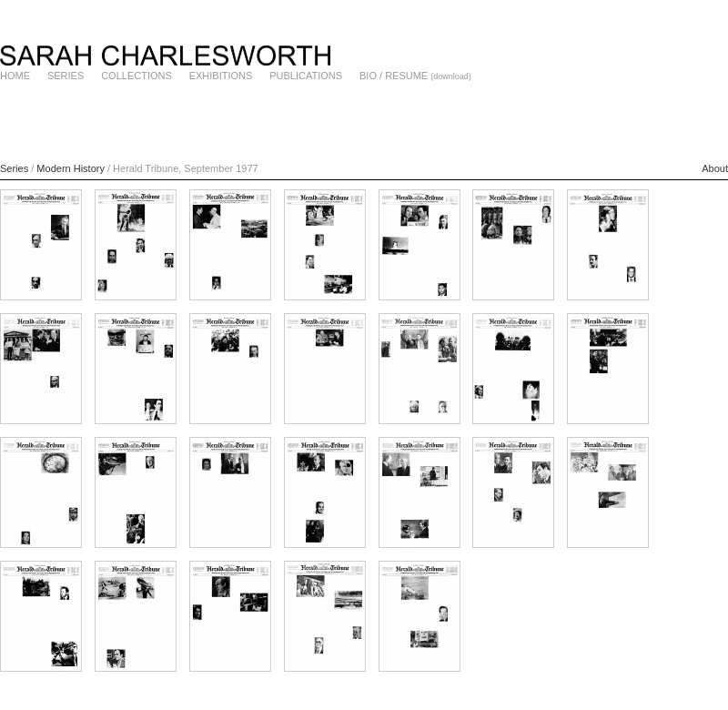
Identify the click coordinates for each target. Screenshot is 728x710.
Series (14, 168)
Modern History (71, 168)
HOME (15, 76)
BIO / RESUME (394, 76)
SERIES (66, 76)
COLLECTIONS (136, 76)
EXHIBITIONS (221, 76)
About (715, 168)
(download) (451, 76)
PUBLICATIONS (306, 76)
